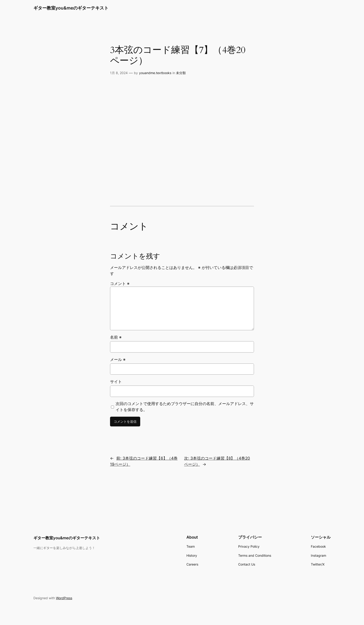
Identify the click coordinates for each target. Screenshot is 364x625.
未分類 (181, 73)
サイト (116, 382)
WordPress (64, 598)
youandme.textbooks (155, 73)
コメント (120, 284)
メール (118, 360)
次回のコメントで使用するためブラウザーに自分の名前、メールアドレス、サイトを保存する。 (185, 407)
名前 (116, 337)
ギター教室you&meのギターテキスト (71, 8)
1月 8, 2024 (119, 73)
